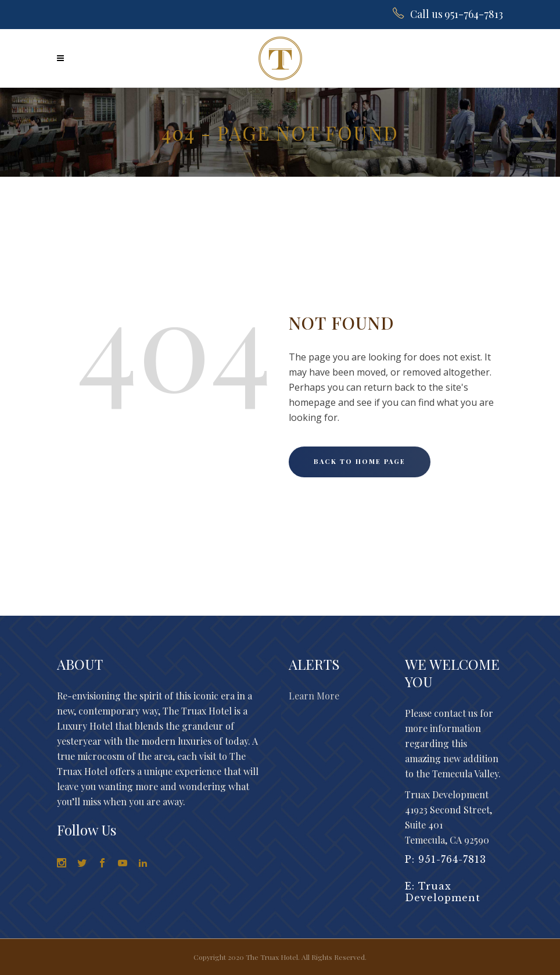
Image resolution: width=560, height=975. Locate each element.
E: (412, 886)
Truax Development (443, 892)
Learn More (314, 696)
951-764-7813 (452, 859)
